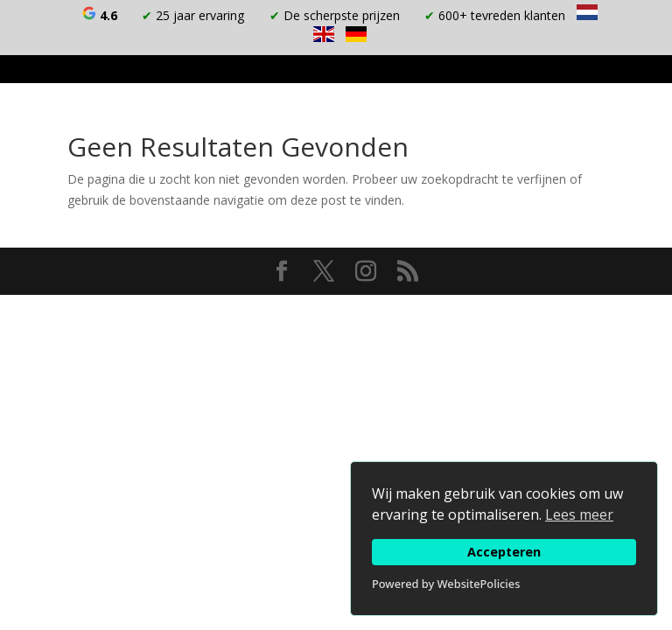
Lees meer (579, 514)
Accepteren (504, 552)
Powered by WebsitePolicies (446, 584)
